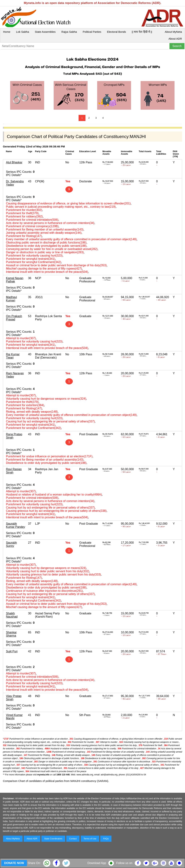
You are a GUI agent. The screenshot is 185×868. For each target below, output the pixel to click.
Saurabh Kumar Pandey (16, 525)
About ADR (175, 39)
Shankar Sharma (11, 634)
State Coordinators (53, 839)
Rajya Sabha (69, 32)
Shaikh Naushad (12, 615)
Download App (97, 863)
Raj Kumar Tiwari (13, 356)
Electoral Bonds (116, 32)
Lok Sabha (23, 32)
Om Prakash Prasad (14, 318)
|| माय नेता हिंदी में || (142, 32)
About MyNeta (173, 32)
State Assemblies (45, 32)
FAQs (106, 839)
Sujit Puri (12, 651)
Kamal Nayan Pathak (15, 280)
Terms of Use (90, 839)
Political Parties (92, 32)
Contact (73, 839)
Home (7, 32)
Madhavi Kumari (11, 299)
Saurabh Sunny (11, 544)
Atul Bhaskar (14, 162)
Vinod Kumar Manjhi (14, 717)
